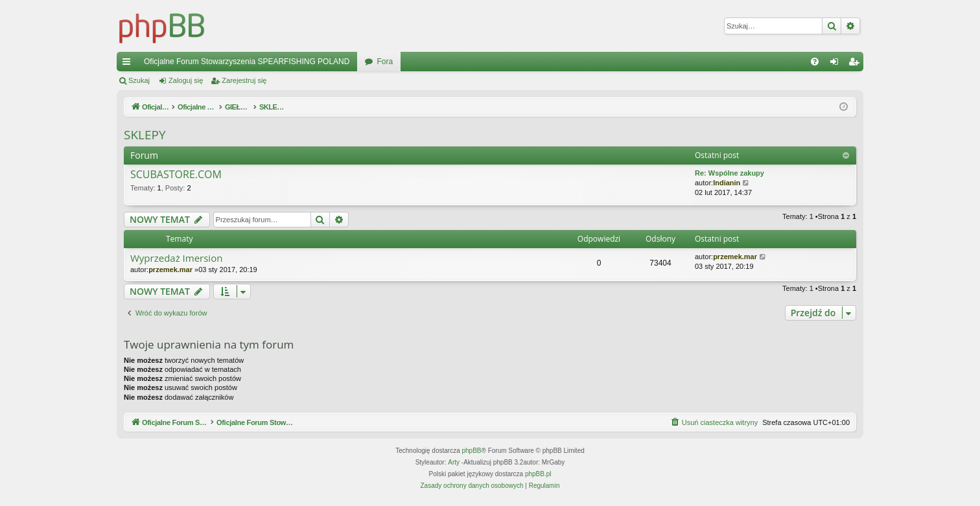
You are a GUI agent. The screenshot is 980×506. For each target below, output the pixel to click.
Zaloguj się (186, 80)
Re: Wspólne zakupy (729, 173)
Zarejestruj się (244, 80)
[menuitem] (815, 62)
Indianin (727, 183)
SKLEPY (145, 135)
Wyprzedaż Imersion (176, 258)
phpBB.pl (538, 474)
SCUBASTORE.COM (176, 175)
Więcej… (129, 64)
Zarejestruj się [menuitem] (856, 64)
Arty (454, 462)
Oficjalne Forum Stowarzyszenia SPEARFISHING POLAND (247, 62)
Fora (385, 62)
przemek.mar (170, 270)
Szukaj (139, 80)
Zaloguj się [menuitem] (837, 64)
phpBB (472, 451)
